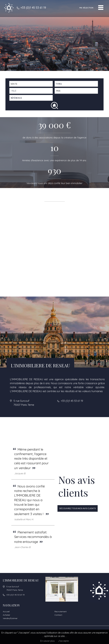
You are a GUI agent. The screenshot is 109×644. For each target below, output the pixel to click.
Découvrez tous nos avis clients (78, 508)
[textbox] (32, 91)
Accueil (6, 612)
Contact (58, 615)
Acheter (6, 615)
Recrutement (61, 612)
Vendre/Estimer (10, 618)
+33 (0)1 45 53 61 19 (33, 8)
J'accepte (63, 641)
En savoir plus (47, 641)
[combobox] (31, 91)
